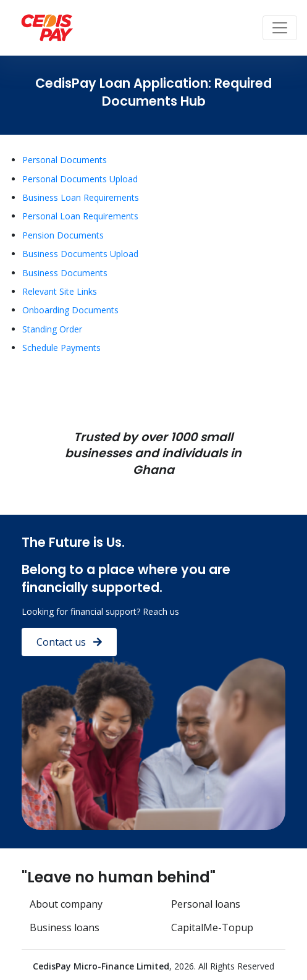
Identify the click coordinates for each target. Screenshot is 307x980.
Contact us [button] (69, 642)
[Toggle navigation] (280, 28)
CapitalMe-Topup (212, 927)
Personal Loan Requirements (80, 216)
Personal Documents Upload (80, 179)
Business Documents (65, 273)
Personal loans (206, 904)
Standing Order (52, 329)
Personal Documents (65, 160)
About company (66, 904)
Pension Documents (63, 235)
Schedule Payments (61, 348)
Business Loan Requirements (81, 197)
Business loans (65, 927)
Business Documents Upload (80, 254)
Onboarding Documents (70, 310)
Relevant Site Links (60, 291)
